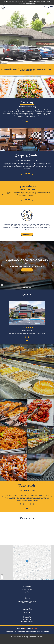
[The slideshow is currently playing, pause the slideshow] (2, 285)
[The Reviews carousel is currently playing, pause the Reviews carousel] (27, 509)
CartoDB (52, 579)
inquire (26, 122)
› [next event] (51, 318)
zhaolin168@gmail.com (27, 622)
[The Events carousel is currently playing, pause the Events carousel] (27, 341)
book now (26, 174)
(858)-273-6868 (27, 620)
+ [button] (2, 576)
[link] (27, 561)
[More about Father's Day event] (29, 337)
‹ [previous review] (3, 497)
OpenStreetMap (47, 579)
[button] (24, 288)
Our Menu (27, 270)
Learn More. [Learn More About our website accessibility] (27, 638)
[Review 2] (24, 504)
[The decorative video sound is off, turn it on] (5, 63)
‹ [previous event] (3, 318)
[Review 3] (27, 504)
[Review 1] (20, 504)
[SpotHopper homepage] (31, 629)
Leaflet (41, 579)
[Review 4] (30, 504)
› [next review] (51, 497)
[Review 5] (34, 504)
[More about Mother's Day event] (25, 337)
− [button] (2, 578)
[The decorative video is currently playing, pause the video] (2, 63)
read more (26, 235)
